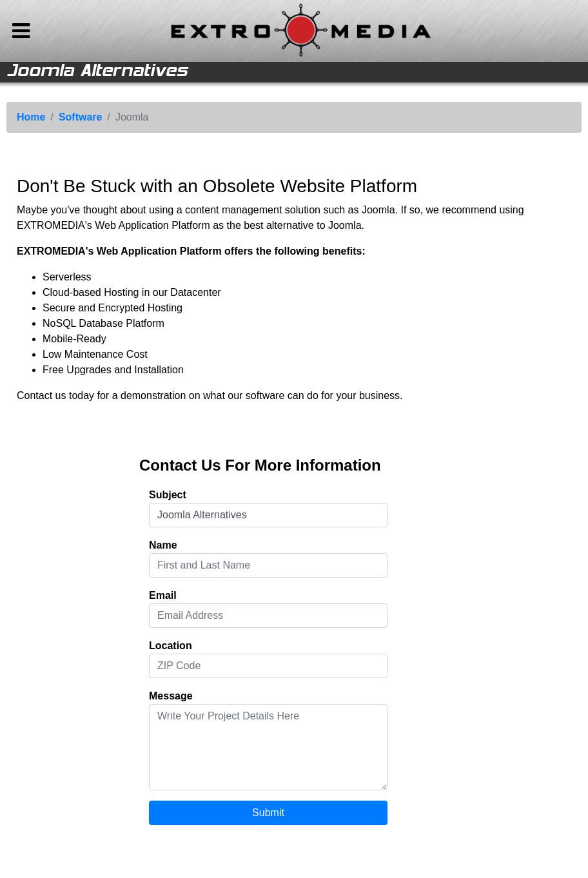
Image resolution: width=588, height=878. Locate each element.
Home (31, 117)
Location (171, 646)
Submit (268, 813)
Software (81, 117)
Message (171, 696)
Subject (168, 495)
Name (163, 545)
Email (163, 595)
